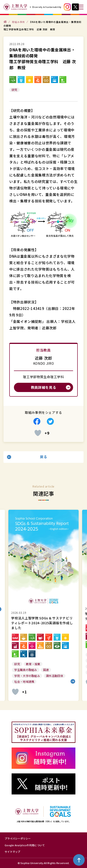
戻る (43, 457)
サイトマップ (13, 852)
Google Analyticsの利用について (25, 845)
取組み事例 (18, 22)
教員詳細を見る (44, 387)
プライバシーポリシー (18, 838)
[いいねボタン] (38, 433)
